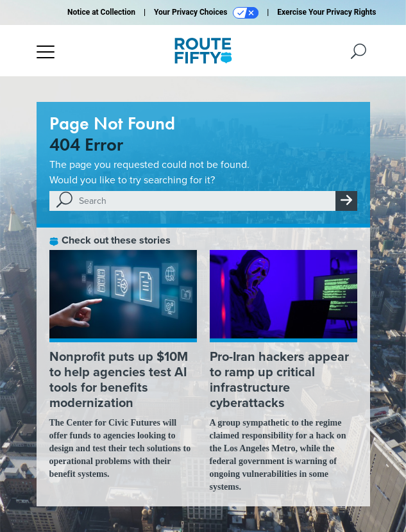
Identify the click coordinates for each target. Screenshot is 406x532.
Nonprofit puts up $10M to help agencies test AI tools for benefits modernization (119, 379)
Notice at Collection (101, 12)
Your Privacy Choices (206, 13)
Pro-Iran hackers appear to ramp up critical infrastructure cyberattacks (279, 379)
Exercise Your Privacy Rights (326, 12)
